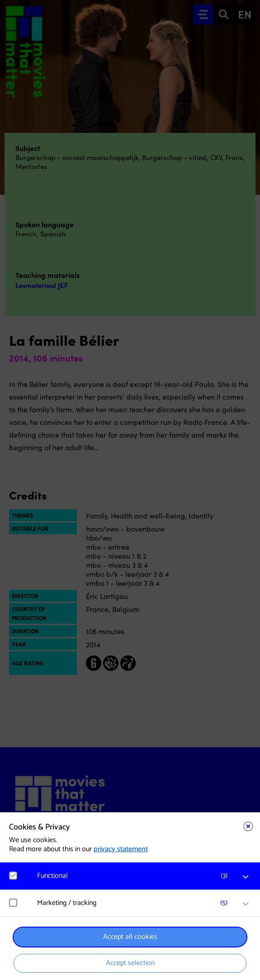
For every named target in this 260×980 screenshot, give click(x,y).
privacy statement (121, 849)
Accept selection (130, 963)
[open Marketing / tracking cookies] (246, 904)
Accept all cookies (130, 937)
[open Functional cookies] (246, 877)
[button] (135, 876)
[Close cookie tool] (248, 826)
